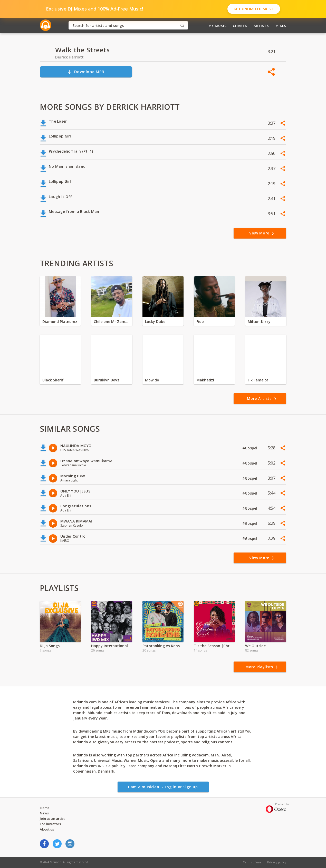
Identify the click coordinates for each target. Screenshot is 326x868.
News (44, 813)
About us (47, 829)
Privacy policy (277, 862)
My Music (217, 26)
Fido (200, 322)
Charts (240, 26)
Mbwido (152, 380)
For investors (50, 824)
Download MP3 (86, 72)
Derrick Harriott (69, 57)
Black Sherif (53, 380)
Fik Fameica (258, 380)
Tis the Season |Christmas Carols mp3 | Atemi (214, 646)
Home (45, 808)
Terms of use (252, 862)
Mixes (281, 26)
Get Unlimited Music (254, 9)
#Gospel (250, 448)
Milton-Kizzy (259, 322)
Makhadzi (205, 380)
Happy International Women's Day (112, 646)
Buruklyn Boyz (107, 380)
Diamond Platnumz (60, 322)
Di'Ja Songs (50, 646)
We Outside (255, 646)
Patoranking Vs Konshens (163, 646)
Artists (261, 26)
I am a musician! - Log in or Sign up (163, 787)
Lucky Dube (155, 322)
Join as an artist (52, 818)
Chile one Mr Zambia (112, 322)
